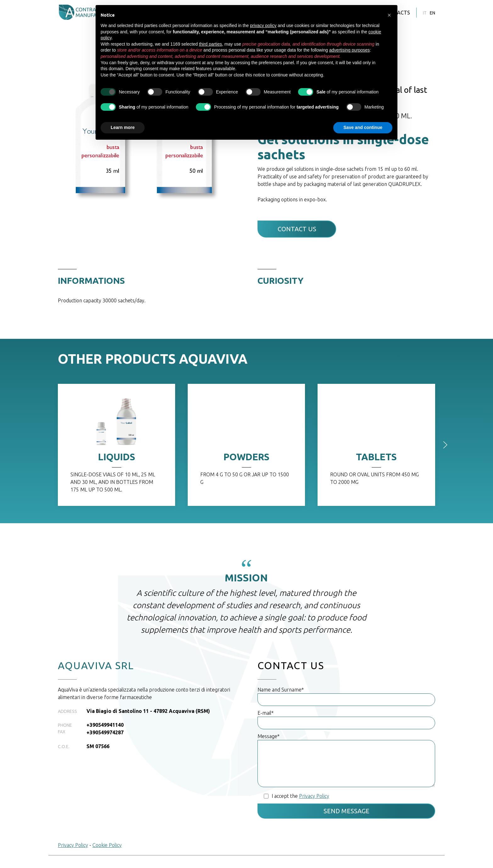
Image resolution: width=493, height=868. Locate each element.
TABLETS (376, 457)
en (432, 13)
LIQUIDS (117, 457)
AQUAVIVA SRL (96, 665)
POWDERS (246, 457)
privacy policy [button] (263, 25)
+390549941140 (105, 725)
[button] (389, 15)
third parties (210, 44)
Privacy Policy (73, 845)
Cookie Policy (107, 845)
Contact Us (297, 229)
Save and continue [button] (363, 127)
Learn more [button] (123, 127)
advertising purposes (349, 50)
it (425, 13)
